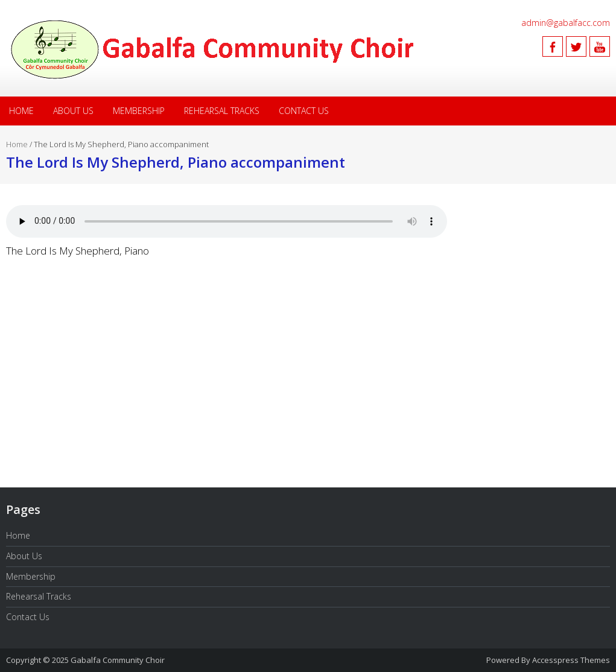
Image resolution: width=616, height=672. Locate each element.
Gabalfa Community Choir (118, 660)
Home (21, 111)
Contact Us (304, 111)
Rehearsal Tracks (222, 111)
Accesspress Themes (571, 660)
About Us (73, 111)
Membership (139, 111)
